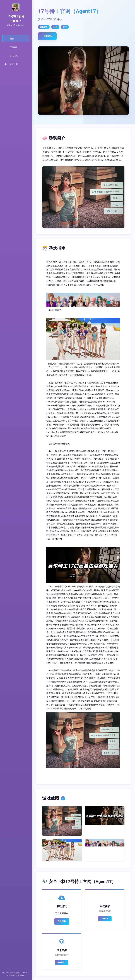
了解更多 (105, 919)
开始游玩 (48, 36)
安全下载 (62, 921)
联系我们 (62, 962)
